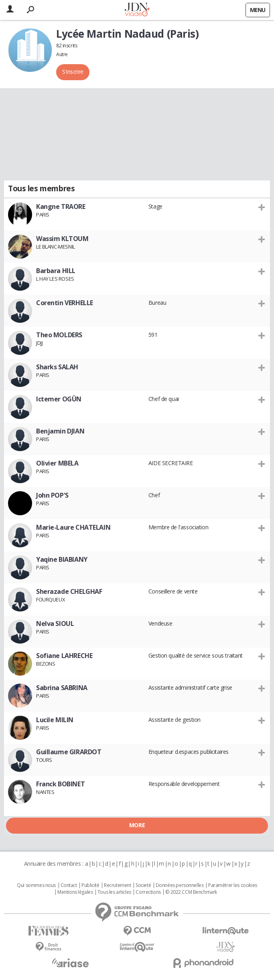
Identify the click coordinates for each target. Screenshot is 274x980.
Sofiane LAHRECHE (64, 656)
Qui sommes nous (36, 885)
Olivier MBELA (57, 463)
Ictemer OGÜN (59, 399)
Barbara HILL (56, 271)
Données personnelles (180, 885)
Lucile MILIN (55, 720)
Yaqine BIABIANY (62, 559)
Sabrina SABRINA (62, 688)
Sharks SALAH (57, 367)
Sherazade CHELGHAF (69, 591)
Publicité (90, 885)
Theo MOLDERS (59, 335)
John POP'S (52, 495)
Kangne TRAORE (61, 207)
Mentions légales (75, 892)
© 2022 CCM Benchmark (191, 892)
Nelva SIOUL (55, 624)
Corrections (148, 892)
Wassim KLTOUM (62, 239)
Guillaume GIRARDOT (69, 752)
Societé (143, 885)
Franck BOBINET (60, 784)
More (137, 825)
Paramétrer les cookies (233, 885)
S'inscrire (73, 72)
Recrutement (117, 885)
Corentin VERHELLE (65, 303)
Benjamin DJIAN (60, 431)
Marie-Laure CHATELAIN (73, 527)
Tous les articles (114, 892)
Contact (69, 885)
